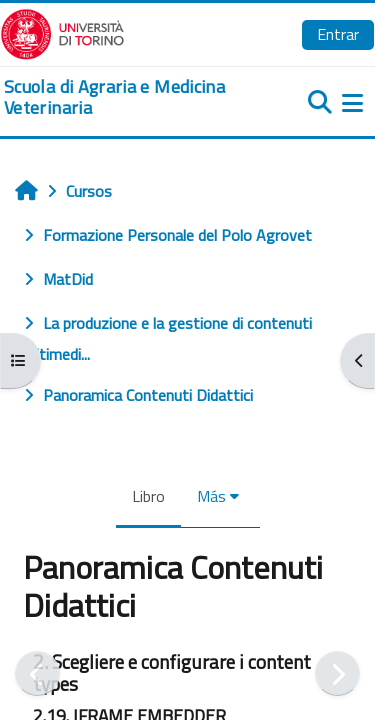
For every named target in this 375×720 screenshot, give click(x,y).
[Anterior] (37, 673)
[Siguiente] (337, 673)
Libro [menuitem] (148, 496)
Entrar (338, 34)
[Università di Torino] (62, 32)
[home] (125, 97)
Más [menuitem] (211, 496)
